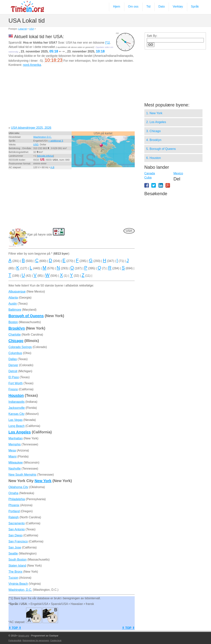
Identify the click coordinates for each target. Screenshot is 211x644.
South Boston (18, 560)
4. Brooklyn (154, 140)
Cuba (148, 178)
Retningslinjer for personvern (36, 640)
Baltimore (15, 310)
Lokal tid (23, 29)
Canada (150, 173)
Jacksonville (17, 408)
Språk (195, 7)
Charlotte (15, 335)
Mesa (12, 450)
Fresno (13, 389)
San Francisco (18, 541)
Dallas (13, 359)
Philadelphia (17, 499)
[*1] (107, 43)
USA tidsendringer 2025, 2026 (31, 128)
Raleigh (14, 517)
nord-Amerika (32, 65)
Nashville (15, 469)
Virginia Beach (18, 584)
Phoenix (14, 505)
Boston (13, 322)
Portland (14, 511)
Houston (16, 395)
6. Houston (153, 158)
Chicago (16, 341)
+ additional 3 (56, 141)
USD (36, 144)
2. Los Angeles (156, 122)
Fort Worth (16, 383)
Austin (13, 304)
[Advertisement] (72, 98)
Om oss (133, 7)
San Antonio (17, 529)
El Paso (14, 377)
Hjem (116, 7)
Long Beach (17, 426)
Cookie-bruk (56, 640)
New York (43, 481)
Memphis (15, 444)
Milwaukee (16, 463)
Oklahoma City (18, 487)
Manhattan (16, 438)
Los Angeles (20, 432)
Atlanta (13, 298)
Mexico (178, 173)
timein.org (24, 636)
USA (32, 29)
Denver (13, 365)
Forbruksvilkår (15, 640)
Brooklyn (17, 328)
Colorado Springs (20, 347)
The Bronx (15, 572)
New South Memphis (22, 475)
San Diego (16, 535)
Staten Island (17, 566)
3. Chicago (153, 131)
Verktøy (178, 7)
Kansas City (17, 414)
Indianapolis (17, 402)
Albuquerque (17, 292)
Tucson (13, 578)
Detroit (13, 371)
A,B (52, 167)
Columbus (15, 353)
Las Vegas (16, 420)
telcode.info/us (45, 156)
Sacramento (17, 523)
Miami (13, 456)
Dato (162, 7)
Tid (148, 7)
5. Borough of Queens (161, 149)
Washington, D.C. (20, 590)
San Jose (15, 547)
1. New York (154, 113)
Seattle (13, 553)
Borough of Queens (26, 316)
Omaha (13, 493)
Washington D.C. (43, 137)
